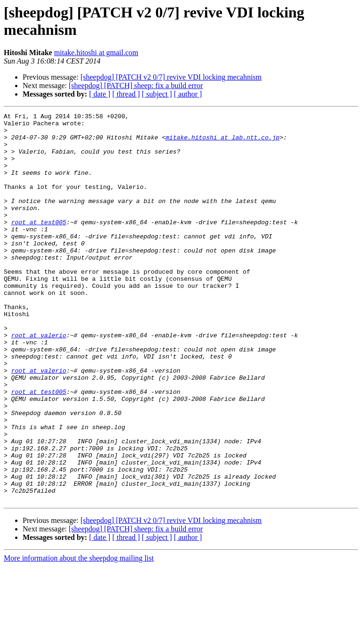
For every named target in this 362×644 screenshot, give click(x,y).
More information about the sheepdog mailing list (79, 636)
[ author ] (188, 94)
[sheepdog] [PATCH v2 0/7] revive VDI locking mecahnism (171, 77)
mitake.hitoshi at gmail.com (96, 53)
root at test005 (39, 245)
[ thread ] (126, 94)
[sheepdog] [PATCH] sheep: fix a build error (136, 86)
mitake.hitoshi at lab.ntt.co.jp (222, 143)
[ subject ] (157, 94)
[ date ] (100, 94)
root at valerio (39, 380)
